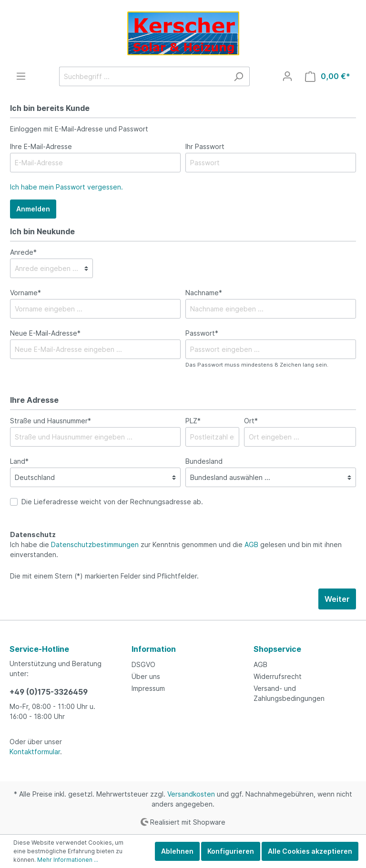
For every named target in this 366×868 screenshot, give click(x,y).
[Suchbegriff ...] (143, 76)
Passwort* (202, 333)
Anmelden (33, 209)
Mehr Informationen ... (68, 860)
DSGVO (143, 664)
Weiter (337, 599)
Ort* (251, 421)
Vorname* (25, 293)
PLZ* (193, 421)
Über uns (146, 676)
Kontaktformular (35, 752)
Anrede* (23, 252)
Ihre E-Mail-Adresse (41, 146)
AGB (251, 544)
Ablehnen (177, 851)
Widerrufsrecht (278, 676)
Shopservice (277, 649)
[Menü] (21, 76)
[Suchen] (239, 76)
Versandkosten (191, 794)
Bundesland (204, 461)
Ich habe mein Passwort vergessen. (66, 187)
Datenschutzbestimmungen (95, 544)
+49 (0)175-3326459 (49, 692)
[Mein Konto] (287, 76)
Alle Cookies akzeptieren (310, 851)
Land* (19, 461)
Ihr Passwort (205, 146)
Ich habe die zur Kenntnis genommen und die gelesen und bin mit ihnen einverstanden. (176, 549)
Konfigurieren (231, 851)
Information (154, 649)
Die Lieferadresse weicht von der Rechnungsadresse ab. (112, 502)
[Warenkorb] (328, 76)
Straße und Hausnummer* (51, 421)
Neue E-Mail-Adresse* (45, 333)
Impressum (148, 688)
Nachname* (204, 293)
